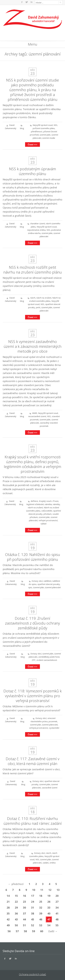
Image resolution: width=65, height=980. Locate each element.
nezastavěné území (37, 416)
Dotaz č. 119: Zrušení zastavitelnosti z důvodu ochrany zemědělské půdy (32, 623)
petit (38, 307)
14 (8, 896)
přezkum (48, 514)
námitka (48, 504)
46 (41, 919)
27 (57, 902)
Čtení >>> (32, 144)
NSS (55, 125)
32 (41, 908)
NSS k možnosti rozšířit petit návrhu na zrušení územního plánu (33, 270)
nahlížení (47, 581)
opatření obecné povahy (49, 584)
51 (24, 925)
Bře (33, 70)
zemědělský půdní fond (49, 657)
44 (24, 919)
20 (57, 896)
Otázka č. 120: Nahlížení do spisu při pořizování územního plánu (33, 557)
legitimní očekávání (35, 504)
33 (49, 908)
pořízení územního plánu (44, 128)
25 (41, 902)
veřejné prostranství (48, 520)
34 (57, 908)
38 (33, 914)
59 (34, 931)
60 (42, 931)
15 (16, 896)
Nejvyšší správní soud (43, 125)
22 (16, 902)
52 (33, 925)
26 (49, 902)
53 (41, 925)
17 (33, 896)
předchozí (16, 884)
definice (34, 501)
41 (57, 914)
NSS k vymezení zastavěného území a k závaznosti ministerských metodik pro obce (32, 346)
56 (9, 931)
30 (24, 908)
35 (8, 914)
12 (50, 890)
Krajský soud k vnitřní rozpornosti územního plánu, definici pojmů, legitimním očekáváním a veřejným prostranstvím (32, 464)
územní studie (49, 138)
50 (16, 925)
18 (33, 812)
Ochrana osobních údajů (32, 974)
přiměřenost (37, 131)
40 (49, 914)
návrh (33, 298)
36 (16, 914)
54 (49, 925)
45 (33, 919)
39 (41, 914)
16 (24, 896)
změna (53, 863)
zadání (46, 863)
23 (33, 73)
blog (22, 128)
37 (24, 914)
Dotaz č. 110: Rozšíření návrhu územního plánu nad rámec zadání (33, 821)
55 (57, 925)
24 (33, 902)
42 (8, 919)
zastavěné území (50, 788)
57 (17, 931)
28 (8, 908)
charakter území (38, 223)
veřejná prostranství (39, 728)
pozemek (53, 721)
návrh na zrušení (44, 298)
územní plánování (53, 587)
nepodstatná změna (36, 230)
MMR (35, 413)
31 (33, 908)
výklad (43, 524)
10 (34, 890)
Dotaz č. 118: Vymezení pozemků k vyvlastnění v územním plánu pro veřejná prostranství (33, 696)
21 (8, 902)
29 (16, 908)
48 (57, 919)
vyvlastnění (54, 728)
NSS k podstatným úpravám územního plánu (32, 171)
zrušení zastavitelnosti (47, 660)
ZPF (34, 660)
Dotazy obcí (37, 581)
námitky (56, 504)
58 (25, 931)
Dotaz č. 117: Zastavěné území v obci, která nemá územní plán (33, 761)
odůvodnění (47, 511)
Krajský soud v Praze (49, 501)
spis (30, 587)
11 (42, 890)
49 (8, 925)
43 (16, 919)
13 (58, 890)
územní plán (45, 135)
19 (33, 548)
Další (53, 931)
